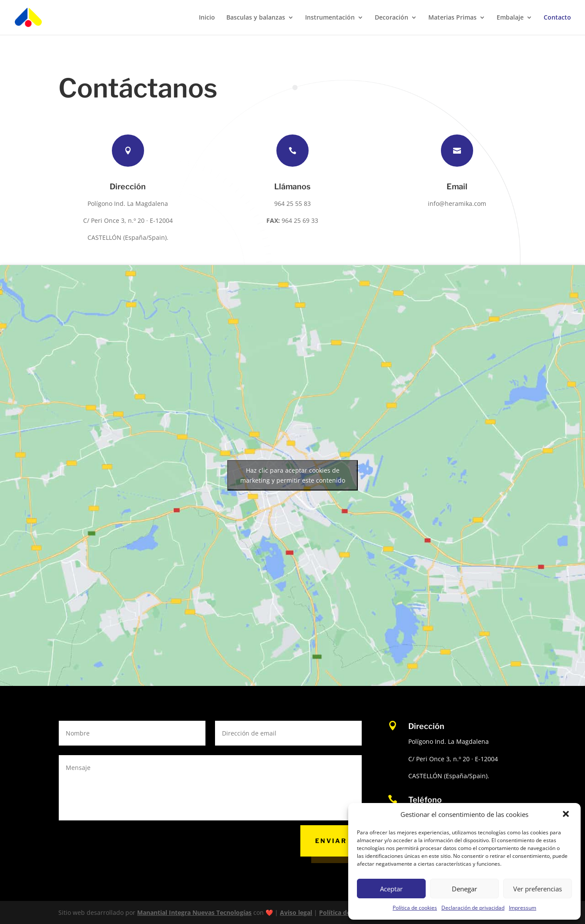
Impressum (523, 908)
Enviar (331, 841)
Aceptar (391, 889)
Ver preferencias (538, 889)
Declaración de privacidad (473, 908)
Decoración (392, 18)
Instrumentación (330, 18)
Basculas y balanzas (256, 18)
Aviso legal (296, 912)
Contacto (557, 18)
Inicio (207, 18)
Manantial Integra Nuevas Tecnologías (194, 912)
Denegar (464, 889)
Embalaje (510, 18)
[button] (567, 815)
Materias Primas (452, 18)
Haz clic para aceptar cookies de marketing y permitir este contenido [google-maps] (293, 475)
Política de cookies (415, 908)
